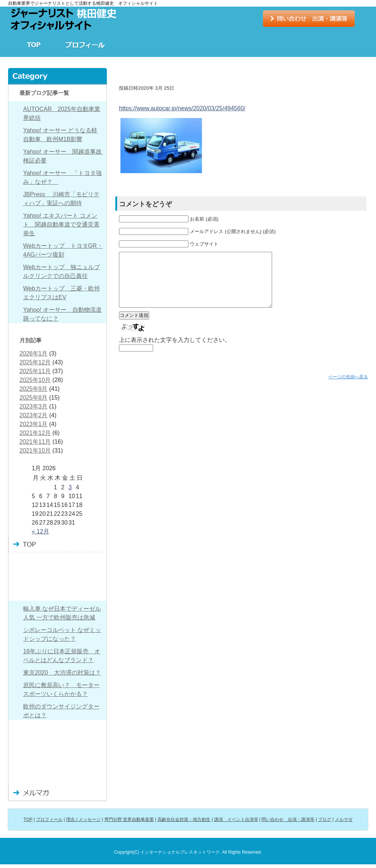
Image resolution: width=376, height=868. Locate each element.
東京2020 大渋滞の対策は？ (62, 673)
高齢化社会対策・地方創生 (239, 45)
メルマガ (57, 793)
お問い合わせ (309, 19)
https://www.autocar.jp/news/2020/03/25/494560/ (182, 108)
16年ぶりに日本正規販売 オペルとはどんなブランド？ (62, 656)
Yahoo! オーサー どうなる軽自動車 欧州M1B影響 (60, 135)
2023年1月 (34, 424)
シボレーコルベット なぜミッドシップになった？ (62, 634)
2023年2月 (34, 415)
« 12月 (41, 531)
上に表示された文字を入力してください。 (175, 351)
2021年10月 (35, 451)
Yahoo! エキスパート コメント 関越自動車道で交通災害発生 (61, 224)
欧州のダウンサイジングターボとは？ (61, 711)
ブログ (342, 45)
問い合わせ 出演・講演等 (288, 819)
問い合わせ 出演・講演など (57, 760)
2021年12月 (35, 433)
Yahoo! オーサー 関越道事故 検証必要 (63, 156)
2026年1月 (34, 353)
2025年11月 (35, 371)
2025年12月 (35, 362)
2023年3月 (34, 406)
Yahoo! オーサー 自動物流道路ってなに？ (62, 314)
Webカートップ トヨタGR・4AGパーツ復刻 (63, 250)
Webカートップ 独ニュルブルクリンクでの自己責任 (62, 272)
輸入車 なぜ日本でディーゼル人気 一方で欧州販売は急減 (62, 613)
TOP (34, 45)
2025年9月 (34, 389)
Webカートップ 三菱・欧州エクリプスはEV (62, 293)
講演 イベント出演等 (291, 45)
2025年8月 (34, 398)
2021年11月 (35, 442)
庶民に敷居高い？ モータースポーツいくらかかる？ (61, 690)
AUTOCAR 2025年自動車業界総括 (62, 113)
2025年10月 (35, 380)
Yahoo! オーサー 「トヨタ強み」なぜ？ (62, 177)
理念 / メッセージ (137, 45)
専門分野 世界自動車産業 (188, 45)
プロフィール (85, 45)
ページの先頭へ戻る (348, 388)
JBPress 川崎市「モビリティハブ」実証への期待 (61, 199)
